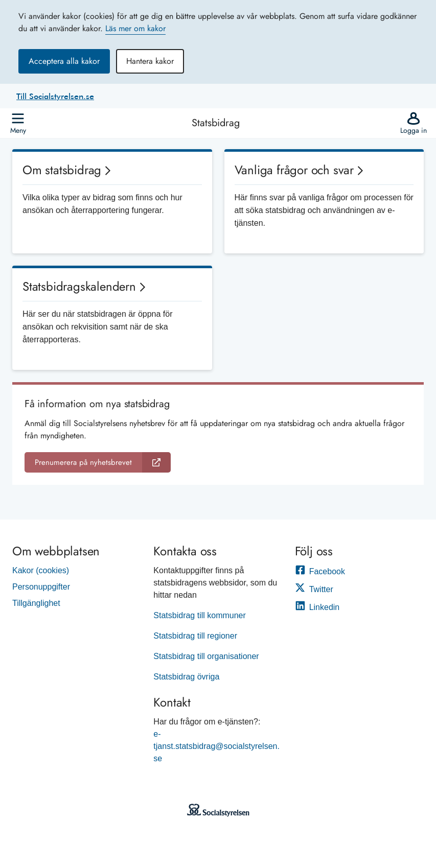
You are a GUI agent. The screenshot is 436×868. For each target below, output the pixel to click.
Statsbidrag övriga (186, 677)
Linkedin (317, 607)
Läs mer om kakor (135, 28)
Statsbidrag (216, 123)
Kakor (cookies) (41, 570)
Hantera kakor (150, 61)
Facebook (320, 571)
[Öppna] (18, 123)
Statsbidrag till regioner (195, 636)
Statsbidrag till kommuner (200, 615)
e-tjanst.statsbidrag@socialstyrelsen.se (216, 746)
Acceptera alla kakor (64, 61)
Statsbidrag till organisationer (206, 656)
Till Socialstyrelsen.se (55, 96)
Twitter (314, 589)
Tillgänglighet (36, 603)
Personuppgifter (41, 587)
